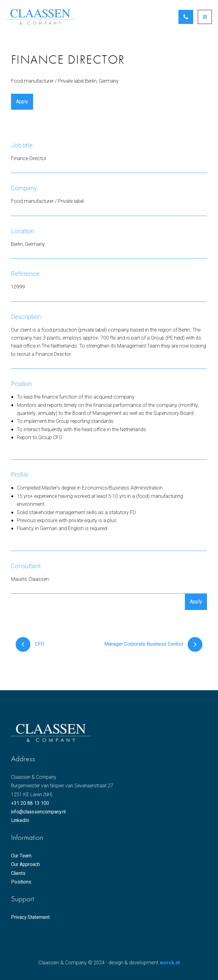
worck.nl (170, 963)
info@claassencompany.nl (38, 812)
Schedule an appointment (186, 17)
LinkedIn (20, 821)
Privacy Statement (30, 917)
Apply (22, 102)
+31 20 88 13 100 (30, 803)
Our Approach (25, 865)
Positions (21, 882)
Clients (18, 874)
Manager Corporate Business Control (153, 644)
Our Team (21, 856)
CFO (30, 644)
